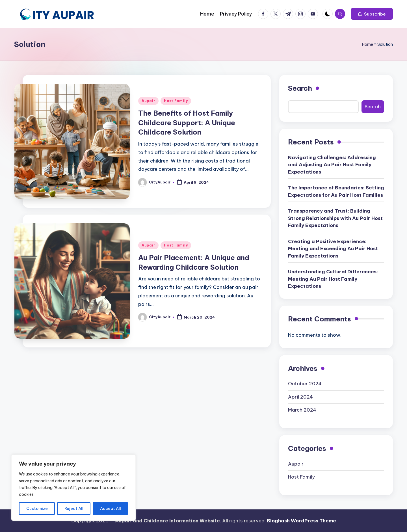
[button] (372, 14)
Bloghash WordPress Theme (301, 521)
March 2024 (302, 410)
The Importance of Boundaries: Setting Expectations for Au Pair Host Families (336, 191)
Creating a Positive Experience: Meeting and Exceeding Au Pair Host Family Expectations (333, 249)
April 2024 (300, 397)
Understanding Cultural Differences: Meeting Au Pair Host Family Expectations (333, 279)
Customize (37, 509)
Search (300, 88)
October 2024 (305, 384)
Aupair (148, 101)
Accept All (111, 509)
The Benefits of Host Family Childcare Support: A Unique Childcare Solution (187, 123)
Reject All (74, 509)
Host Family (176, 101)
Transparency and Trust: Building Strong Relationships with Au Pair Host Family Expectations (335, 218)
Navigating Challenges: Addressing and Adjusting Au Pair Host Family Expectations (332, 165)
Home (368, 44)
